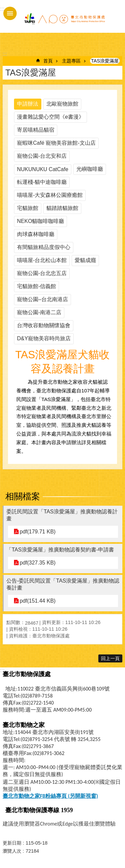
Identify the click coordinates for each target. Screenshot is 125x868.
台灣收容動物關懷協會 (44, 325)
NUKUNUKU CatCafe (43, 169)
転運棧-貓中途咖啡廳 (42, 182)
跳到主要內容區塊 (3, 4)
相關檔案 (23, 496)
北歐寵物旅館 (62, 104)
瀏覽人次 (12, 851)
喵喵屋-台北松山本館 (42, 260)
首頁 (48, 61)
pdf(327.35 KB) (38, 563)
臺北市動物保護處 (64, 19)
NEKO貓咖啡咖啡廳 (40, 221)
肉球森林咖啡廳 (36, 234)
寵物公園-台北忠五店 (42, 273)
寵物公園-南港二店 (39, 312)
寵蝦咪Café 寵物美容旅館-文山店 (56, 143)
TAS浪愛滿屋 (105, 61)
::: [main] (5, 54)
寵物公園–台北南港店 (42, 299)
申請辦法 (28, 104)
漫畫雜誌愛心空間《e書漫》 (50, 117)
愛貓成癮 (85, 260)
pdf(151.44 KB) (38, 601)
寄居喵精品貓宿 (36, 130)
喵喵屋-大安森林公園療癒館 (50, 195)
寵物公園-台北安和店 (42, 156)
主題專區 (71, 61)
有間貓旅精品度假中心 (44, 247)
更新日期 (12, 843)
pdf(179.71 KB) (38, 532)
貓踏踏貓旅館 (62, 208)
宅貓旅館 (28, 208)
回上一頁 (110, 658)
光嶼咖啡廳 (90, 169)
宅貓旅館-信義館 (36, 286)
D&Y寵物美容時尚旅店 (44, 338)
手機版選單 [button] (10, 13)
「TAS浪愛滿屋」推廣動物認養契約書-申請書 (60, 550)
